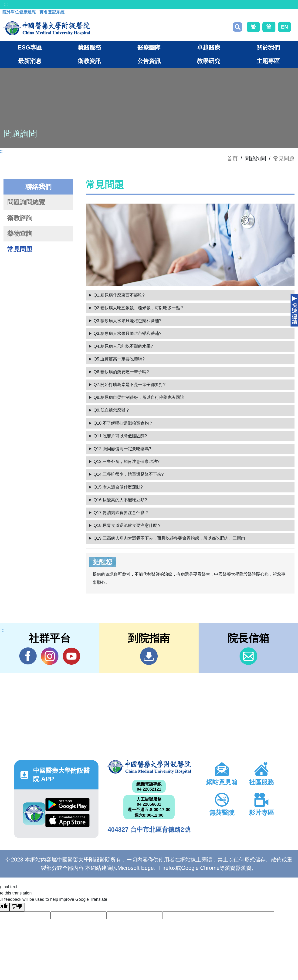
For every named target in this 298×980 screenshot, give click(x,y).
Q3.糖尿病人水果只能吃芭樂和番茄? (127, 321)
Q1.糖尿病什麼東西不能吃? (119, 295)
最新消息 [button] (30, 61)
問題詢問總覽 (26, 202)
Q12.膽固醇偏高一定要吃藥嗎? (122, 449)
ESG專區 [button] (30, 47)
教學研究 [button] (209, 61)
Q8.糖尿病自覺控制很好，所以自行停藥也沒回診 (139, 397)
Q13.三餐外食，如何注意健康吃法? (127, 462)
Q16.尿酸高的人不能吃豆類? (120, 500)
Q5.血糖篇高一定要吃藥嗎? (119, 359)
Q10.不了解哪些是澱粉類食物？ (123, 423)
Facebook (28, 656)
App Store (67, 820)
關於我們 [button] (268, 47)
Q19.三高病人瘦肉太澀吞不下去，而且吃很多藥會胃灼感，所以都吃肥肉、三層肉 (169, 538)
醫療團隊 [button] (149, 47)
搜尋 (237, 27)
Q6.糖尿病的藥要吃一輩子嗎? (121, 372)
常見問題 (284, 158)
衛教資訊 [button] (89, 61)
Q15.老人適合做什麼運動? (118, 487)
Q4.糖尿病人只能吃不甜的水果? (123, 346)
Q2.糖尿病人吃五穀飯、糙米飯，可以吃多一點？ (139, 308)
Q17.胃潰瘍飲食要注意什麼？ (121, 513)
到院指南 (149, 656)
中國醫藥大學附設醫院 (149, 767)
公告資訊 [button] (149, 61)
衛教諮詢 (20, 218)
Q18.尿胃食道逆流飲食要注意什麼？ (127, 525)
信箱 (248, 656)
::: (6, 4)
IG (50, 656)
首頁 (232, 158)
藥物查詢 (20, 234)
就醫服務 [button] (89, 47)
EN (284, 27)
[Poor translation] (17, 907)
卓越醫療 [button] (209, 47)
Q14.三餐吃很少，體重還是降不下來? (129, 474)
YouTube (71, 656)
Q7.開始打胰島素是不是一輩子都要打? (130, 385)
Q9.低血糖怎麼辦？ (112, 410)
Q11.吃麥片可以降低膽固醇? (120, 436)
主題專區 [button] (268, 61)
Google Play (67, 805)
